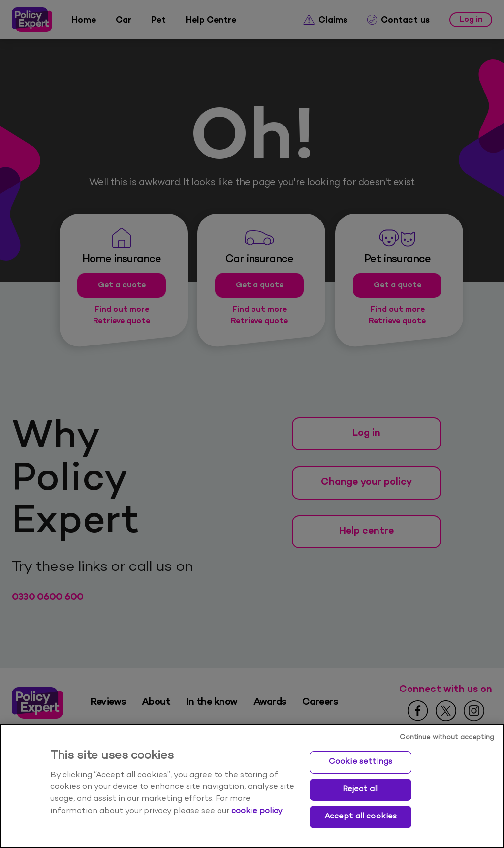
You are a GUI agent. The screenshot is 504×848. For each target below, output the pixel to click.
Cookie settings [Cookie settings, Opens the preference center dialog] (361, 762)
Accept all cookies (361, 817)
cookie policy (257, 811)
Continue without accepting (447, 738)
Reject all (361, 789)
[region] (252, 786)
